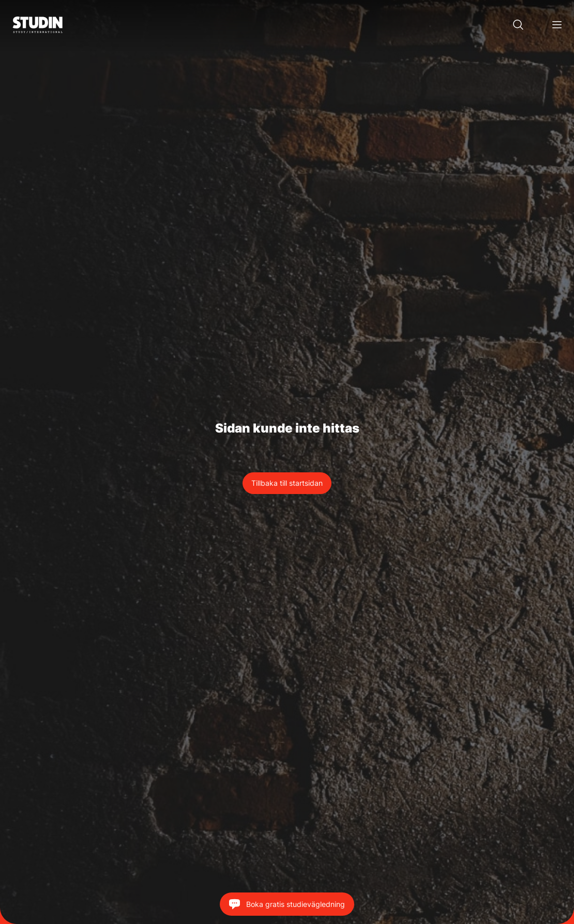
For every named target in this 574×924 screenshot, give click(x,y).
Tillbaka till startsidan (287, 483)
